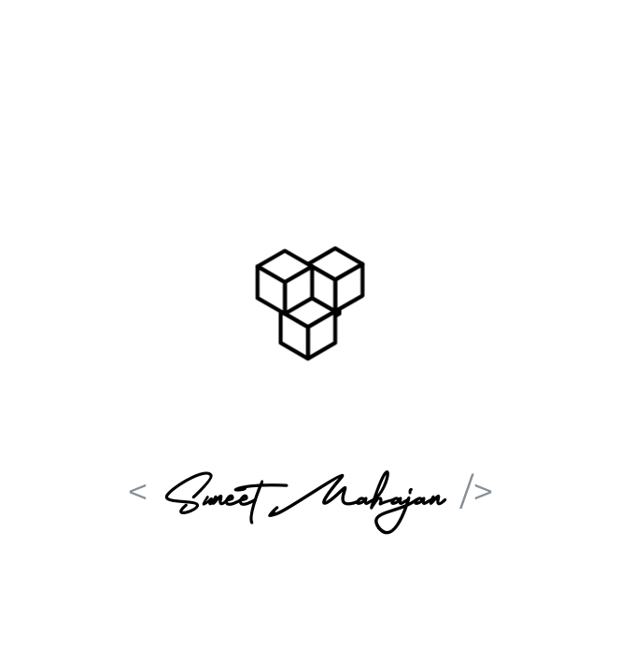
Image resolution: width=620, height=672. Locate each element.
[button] (310, 297)
